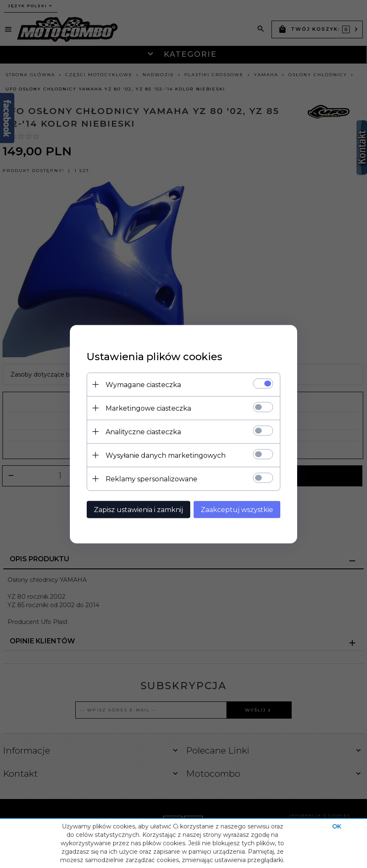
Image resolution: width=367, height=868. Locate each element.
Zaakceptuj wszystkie (237, 509)
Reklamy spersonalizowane (152, 479)
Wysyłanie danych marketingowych (166, 455)
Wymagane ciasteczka (143, 384)
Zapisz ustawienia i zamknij (138, 509)
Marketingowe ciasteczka (148, 408)
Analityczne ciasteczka (143, 431)
